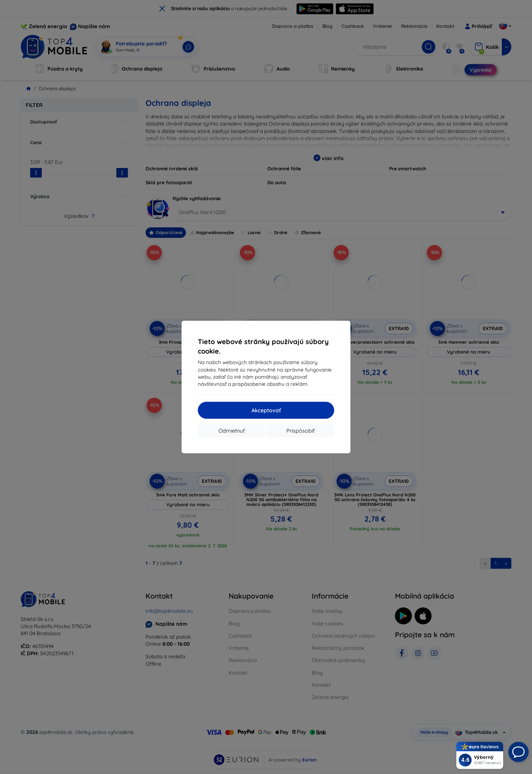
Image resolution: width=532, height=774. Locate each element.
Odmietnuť (232, 431)
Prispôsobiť (300, 431)
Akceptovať (266, 410)
